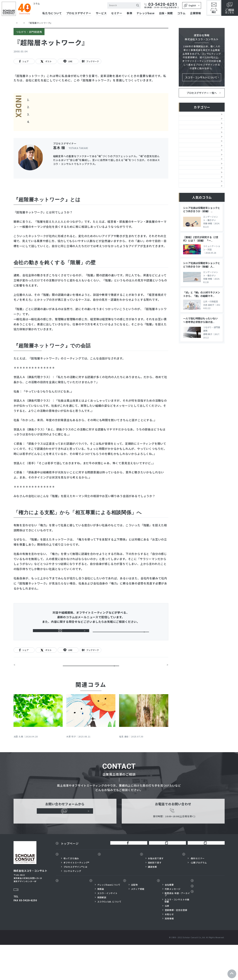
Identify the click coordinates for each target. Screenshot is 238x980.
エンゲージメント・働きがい (198, 182)
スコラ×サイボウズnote (205, 877)
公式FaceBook (126, 877)
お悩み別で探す (156, 893)
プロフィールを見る (149, 174)
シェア (24, 61)
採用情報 (169, 954)
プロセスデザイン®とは (75, 902)
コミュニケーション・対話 (197, 174)
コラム (181, 13)
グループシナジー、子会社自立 (200, 233)
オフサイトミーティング (196, 153)
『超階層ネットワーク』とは (50, 100)
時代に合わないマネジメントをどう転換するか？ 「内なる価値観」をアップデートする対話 (90, 754)
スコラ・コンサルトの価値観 (177, 936)
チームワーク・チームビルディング (200, 164)
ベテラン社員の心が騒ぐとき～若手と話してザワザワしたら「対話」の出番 (37, 751)
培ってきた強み (71, 893)
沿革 (167, 941)
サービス (101, 13)
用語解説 (102, 933)
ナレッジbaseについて (109, 920)
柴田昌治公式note (164, 877)
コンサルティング (72, 906)
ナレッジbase (145, 13)
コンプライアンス (192, 241)
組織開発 (187, 124)
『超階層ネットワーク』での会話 (53, 116)
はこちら (230, 8)
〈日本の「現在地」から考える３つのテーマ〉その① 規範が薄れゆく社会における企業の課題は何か (143, 754)
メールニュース (214, 8)
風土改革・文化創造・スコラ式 (200, 116)
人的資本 (187, 133)
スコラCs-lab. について (109, 937)
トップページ (70, 877)
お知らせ (169, 949)
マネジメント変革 (192, 208)
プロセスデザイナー (79, 13)
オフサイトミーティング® (77, 898)
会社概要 (169, 920)
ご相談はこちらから (121, 637)
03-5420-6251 (161, 4)
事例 (129, 13)
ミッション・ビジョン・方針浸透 (200, 143)
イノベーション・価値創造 (197, 224)
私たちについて (71, 889)
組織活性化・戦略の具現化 (197, 216)
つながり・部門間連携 (195, 199)
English (190, 5)
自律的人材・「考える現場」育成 (200, 191)
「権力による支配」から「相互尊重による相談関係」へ (68, 124)
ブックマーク (91, 61)
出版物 (133, 916)
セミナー (117, 13)
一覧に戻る (91, 677)
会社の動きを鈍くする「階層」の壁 (55, 108)
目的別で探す (155, 898)
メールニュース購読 (61, 637)
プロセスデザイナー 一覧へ (202, 93)
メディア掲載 (138, 924)
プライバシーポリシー (209, 928)
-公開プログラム (199, 898)
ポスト (46, 62)
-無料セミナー (197, 893)
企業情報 (196, 13)
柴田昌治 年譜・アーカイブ (177, 929)
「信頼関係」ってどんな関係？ (149, 677)
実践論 (101, 924)
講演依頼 (152, 902)
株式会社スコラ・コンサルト (51, 7)
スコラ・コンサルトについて (201, 78)
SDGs (185, 250)
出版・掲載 (166, 13)
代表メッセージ (173, 924)
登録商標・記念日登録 (176, 945)
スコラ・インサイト (107, 928)
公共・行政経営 (191, 258)
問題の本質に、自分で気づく (34, 677)
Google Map (22, 920)
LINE (68, 62)
